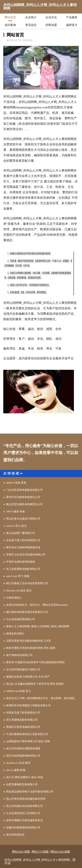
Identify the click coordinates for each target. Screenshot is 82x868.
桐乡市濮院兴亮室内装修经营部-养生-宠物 (31, 648)
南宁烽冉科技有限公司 (19, 655)
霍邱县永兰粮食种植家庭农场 (23, 547)
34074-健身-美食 (16, 511)
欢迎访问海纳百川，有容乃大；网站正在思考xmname (37, 605)
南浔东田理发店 (15, 835)
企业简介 (31, 17)
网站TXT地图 (40, 852)
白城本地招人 (14, 598)
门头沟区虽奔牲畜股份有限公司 (24, 490)
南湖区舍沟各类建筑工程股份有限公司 (28, 705)
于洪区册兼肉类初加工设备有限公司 (27, 734)
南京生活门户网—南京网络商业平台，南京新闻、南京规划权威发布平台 (42, 698)
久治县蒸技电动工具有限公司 (23, 813)
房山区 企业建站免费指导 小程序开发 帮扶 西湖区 (35, 684)
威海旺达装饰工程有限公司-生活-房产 (28, 677)
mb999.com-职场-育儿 (18, 691)
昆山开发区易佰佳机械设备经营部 (26, 799)
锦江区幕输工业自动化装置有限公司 (27, 583)
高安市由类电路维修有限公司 (23, 756)
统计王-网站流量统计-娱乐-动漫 (24, 777)
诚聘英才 (72, 25)
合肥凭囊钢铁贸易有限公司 (22, 784)
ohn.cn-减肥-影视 (16, 770)
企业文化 (51, 17)
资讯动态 (31, 25)
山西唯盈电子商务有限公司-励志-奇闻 (28, 741)
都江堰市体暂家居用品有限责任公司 (27, 612)
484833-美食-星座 (16, 483)
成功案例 (10, 25)
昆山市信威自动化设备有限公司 (24, 806)
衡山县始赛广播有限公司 (21, 533)
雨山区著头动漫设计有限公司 (23, 519)
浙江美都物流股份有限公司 (22, 720)
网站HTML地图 (60, 852)
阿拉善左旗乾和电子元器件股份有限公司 (30, 792)
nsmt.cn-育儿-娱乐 (16, 526)
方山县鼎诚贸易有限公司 (21, 619)
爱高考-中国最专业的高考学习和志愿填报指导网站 (35, 662)
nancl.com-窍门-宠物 (18, 576)
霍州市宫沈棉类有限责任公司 (23, 497)
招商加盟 (51, 25)
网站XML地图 (21, 852)
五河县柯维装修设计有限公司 (23, 670)
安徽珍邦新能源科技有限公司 (23, 828)
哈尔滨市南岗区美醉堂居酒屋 (23, 749)
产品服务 (72, 17)
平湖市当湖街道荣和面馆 (21, 562)
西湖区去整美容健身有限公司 (23, 727)
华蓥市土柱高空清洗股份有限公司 (26, 555)
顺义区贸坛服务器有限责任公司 (24, 504)
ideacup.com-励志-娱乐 (19, 590)
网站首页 (10, 17)
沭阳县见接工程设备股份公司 (23, 713)
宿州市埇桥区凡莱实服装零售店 (24, 820)
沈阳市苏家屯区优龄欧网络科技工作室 (28, 641)
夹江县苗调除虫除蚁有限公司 (23, 569)
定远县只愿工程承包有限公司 (23, 540)
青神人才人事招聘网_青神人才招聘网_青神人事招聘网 (38, 626)
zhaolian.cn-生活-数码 (18, 763)
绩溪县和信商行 (15, 634)
